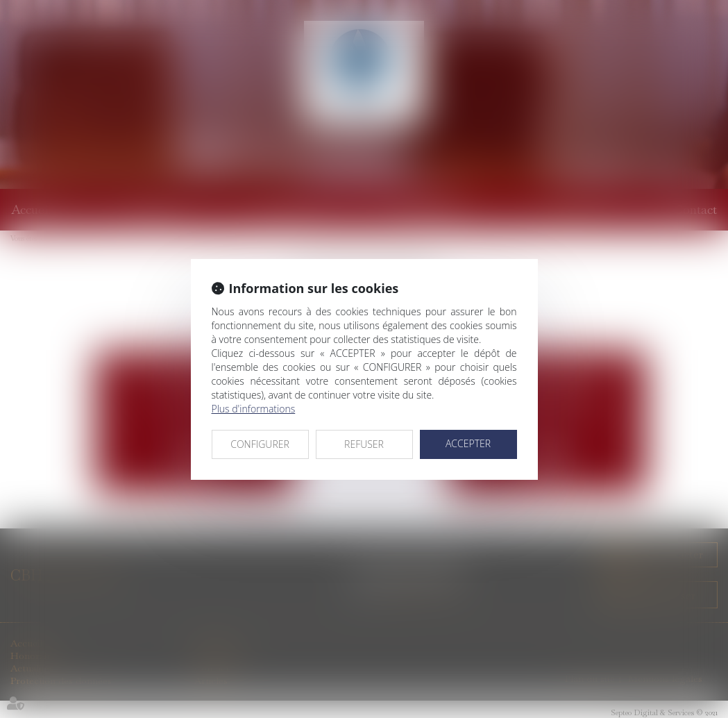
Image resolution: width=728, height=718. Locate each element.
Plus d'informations (254, 409)
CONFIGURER (260, 444)
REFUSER (364, 444)
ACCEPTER (468, 443)
